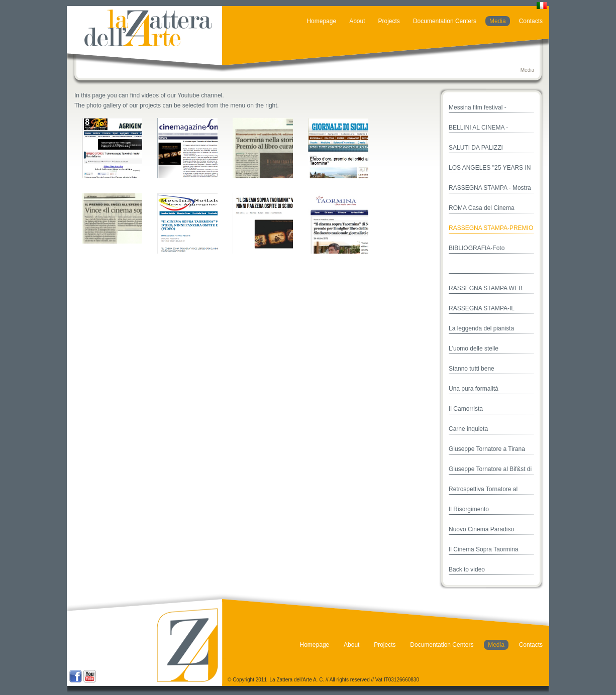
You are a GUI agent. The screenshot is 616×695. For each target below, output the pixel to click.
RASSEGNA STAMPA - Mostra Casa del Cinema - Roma (490, 189)
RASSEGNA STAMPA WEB (486, 288)
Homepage (321, 21)
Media (498, 21)
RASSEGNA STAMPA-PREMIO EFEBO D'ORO (491, 229)
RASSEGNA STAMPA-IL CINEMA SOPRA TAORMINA (488, 309)
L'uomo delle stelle (474, 349)
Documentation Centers (445, 21)
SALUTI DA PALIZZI (476, 148)
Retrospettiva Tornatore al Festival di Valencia (483, 490)
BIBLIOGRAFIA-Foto (477, 248)
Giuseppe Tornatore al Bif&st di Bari (490, 470)
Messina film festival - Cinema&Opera (478, 108)
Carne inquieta (468, 429)
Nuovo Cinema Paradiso (481, 529)
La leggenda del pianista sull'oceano (481, 329)
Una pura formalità (474, 389)
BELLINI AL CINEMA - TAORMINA (478, 129)
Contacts (531, 21)
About (357, 21)
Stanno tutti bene (472, 369)
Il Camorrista (466, 409)
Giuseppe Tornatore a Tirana (487, 449)
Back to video (467, 569)
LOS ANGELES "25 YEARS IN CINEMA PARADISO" (490, 169)
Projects (389, 21)
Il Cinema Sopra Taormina (484, 549)
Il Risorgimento (469, 509)
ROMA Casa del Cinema (482, 208)
